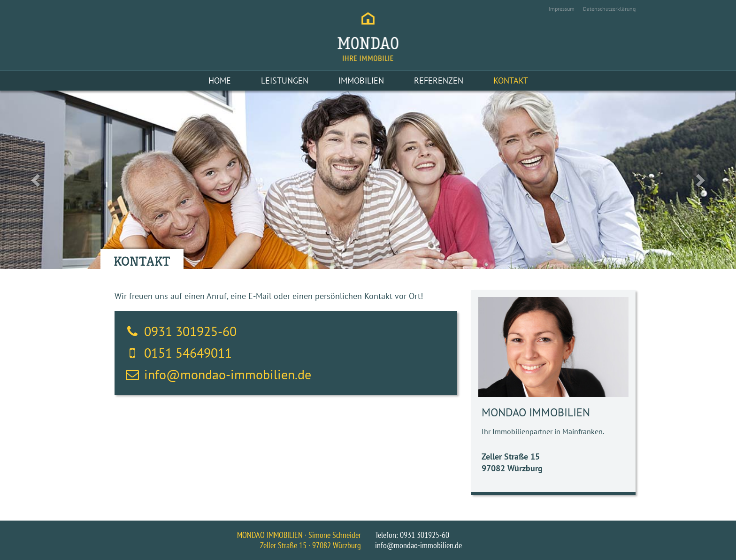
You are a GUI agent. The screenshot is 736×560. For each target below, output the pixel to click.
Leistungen (285, 81)
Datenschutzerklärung (609, 9)
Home (220, 81)
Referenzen (439, 81)
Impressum (562, 9)
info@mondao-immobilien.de (228, 374)
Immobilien (361, 81)
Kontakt (511, 81)
